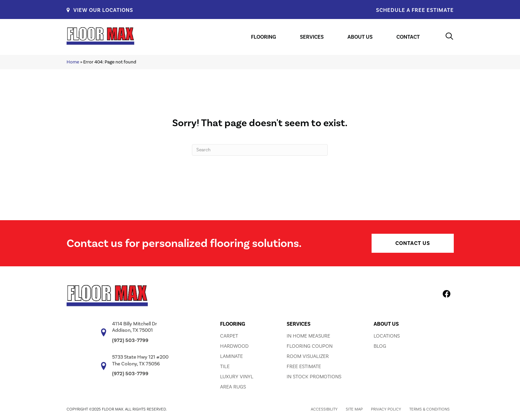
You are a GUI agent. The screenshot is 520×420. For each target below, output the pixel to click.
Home (73, 62)
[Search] (260, 150)
